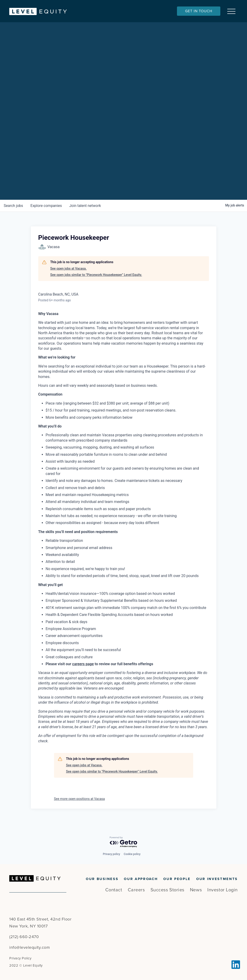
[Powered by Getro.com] (124, 842)
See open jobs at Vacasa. (69, 274)
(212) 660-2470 (24, 937)
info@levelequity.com (30, 947)
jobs (13, 211)
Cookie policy (132, 854)
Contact (114, 890)
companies (46, 211)
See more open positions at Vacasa (79, 805)
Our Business (102, 879)
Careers (136, 890)
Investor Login (223, 890)
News (196, 890)
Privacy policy (111, 854)
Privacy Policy (20, 958)
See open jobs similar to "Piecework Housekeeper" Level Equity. (96, 281)
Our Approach (141, 879)
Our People (177, 879)
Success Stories (167, 890)
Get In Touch (199, 11)
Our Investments (217, 879)
